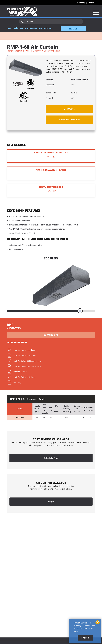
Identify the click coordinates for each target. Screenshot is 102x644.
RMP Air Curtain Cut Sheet (24, 350)
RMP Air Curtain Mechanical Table (27, 366)
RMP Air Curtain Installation (25, 377)
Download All (51, 335)
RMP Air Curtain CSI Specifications (27, 361)
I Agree (85, 638)
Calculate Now (51, 458)
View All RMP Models (69, 120)
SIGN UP (73, 29)
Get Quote (69, 109)
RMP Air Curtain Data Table (25, 356)
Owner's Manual (20, 372)
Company (81, 3)
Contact (91, 3)
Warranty (17, 382)
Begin (51, 502)
